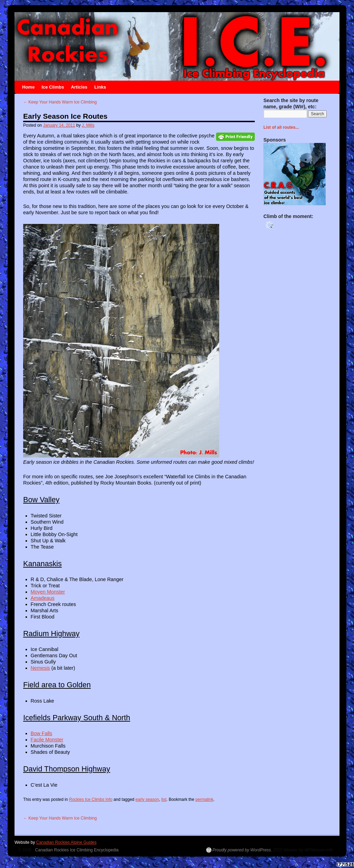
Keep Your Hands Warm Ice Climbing (60, 102)
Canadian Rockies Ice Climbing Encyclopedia (77, 850)
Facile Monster (47, 740)
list (164, 799)
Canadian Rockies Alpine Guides (66, 842)
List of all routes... (281, 127)
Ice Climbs (53, 87)
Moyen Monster (48, 592)
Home (28, 87)
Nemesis (40, 668)
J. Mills (88, 125)
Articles (79, 87)
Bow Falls (41, 733)
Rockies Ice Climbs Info (91, 799)
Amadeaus (43, 598)
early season (147, 799)
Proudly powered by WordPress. (242, 850)
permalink (204, 799)
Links (100, 87)
